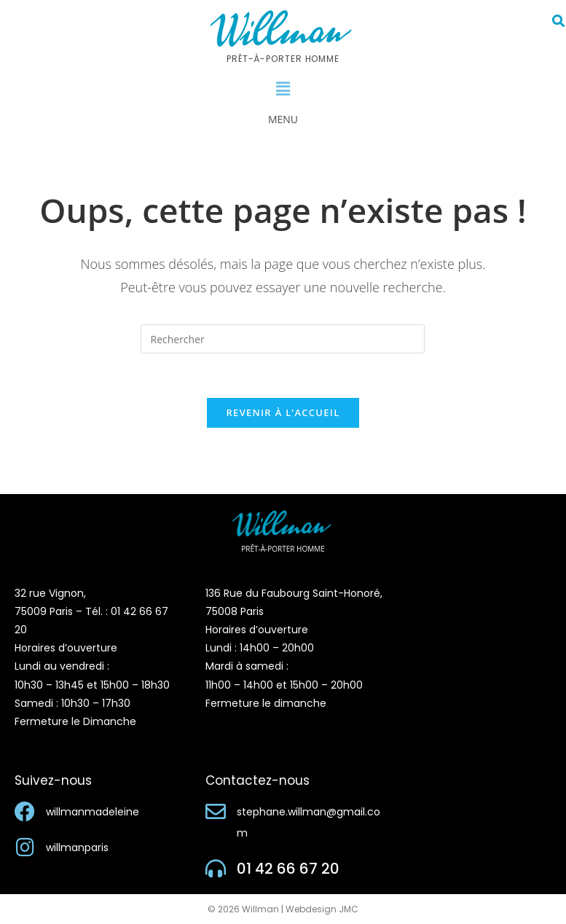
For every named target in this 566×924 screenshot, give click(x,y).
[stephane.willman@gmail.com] (216, 812)
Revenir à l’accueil (283, 412)
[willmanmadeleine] (25, 812)
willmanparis (77, 847)
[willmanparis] (25, 847)
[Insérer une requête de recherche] (283, 339)
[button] (283, 89)
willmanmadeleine (93, 812)
